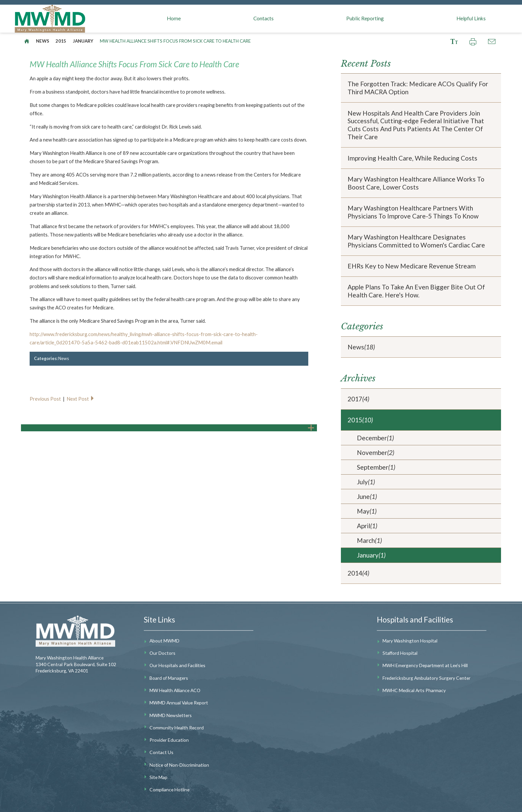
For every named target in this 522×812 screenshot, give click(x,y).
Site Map (158, 777)
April (367, 526)
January (83, 41)
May (367, 511)
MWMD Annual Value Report (179, 703)
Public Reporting (365, 18)
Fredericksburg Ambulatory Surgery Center (426, 678)
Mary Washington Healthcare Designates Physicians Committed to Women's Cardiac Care (416, 241)
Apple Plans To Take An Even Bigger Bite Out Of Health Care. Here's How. (416, 291)
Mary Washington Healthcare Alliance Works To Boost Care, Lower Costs (416, 183)
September (376, 467)
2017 (358, 399)
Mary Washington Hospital (410, 641)
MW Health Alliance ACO (175, 690)
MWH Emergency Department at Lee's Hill (425, 665)
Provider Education (169, 740)
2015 (61, 41)
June (367, 497)
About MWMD (164, 641)
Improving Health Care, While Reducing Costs (412, 158)
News (43, 41)
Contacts (263, 18)
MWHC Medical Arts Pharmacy (414, 690)
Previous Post (46, 399)
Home (174, 18)
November (376, 453)
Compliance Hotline (169, 790)
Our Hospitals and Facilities (177, 665)
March (369, 541)
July (366, 482)
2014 (358, 573)
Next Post (81, 399)
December (375, 438)
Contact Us (161, 752)
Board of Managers (169, 678)
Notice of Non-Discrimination (179, 765)
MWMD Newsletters (171, 715)
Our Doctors (162, 653)
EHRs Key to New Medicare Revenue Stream (412, 266)
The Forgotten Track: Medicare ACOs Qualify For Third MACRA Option (418, 88)
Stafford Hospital (400, 653)
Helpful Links (471, 18)
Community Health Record (177, 728)
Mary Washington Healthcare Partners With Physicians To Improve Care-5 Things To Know (413, 212)
